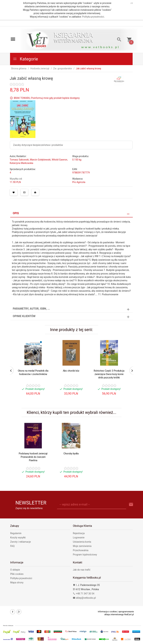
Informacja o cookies (107, 612)
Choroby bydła (71, 454)
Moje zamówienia (82, 546)
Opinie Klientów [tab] (24, 316)
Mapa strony (17, 582)
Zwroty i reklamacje (21, 542)
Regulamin (16, 533)
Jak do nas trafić (82, 570)
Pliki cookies (17, 574)
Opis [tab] (16, 213)
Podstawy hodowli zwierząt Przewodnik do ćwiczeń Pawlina (33, 457)
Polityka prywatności (93, 17)
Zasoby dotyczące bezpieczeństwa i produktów (38, 145)
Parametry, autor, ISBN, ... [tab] (31, 309)
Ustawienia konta (82, 542)
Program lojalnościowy (85, 555)
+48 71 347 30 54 (84, 594)
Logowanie (79, 538)
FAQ (12, 546)
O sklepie (15, 570)
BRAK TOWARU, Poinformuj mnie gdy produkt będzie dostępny (47, 98)
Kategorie (25, 59)
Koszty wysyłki (18, 538)
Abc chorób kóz (71, 371)
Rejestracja (79, 533)
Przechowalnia (81, 550)
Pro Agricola (79, 182)
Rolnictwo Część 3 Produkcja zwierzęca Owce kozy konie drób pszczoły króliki (109, 374)
